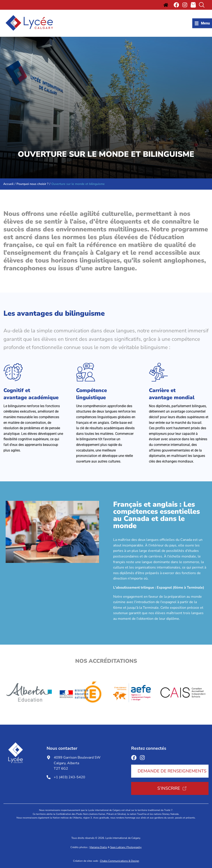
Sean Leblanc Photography (126, 847)
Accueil (8, 184)
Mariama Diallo (98, 847)
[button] (202, 23)
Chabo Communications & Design (120, 861)
